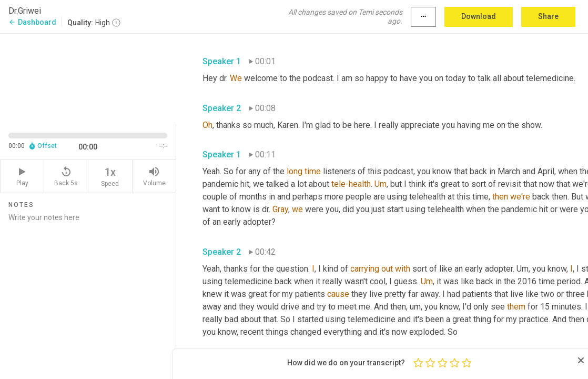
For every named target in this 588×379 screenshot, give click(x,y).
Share (548, 16)
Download (479, 16)
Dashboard (32, 22)
